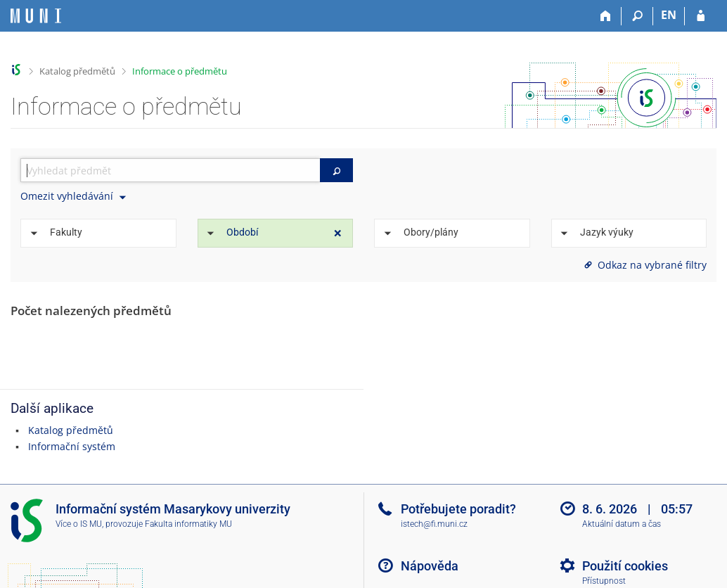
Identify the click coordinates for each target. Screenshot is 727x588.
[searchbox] (170, 170)
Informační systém (72, 446)
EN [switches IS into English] (669, 15)
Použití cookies (625, 566)
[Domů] (606, 16)
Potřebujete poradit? (458, 509)
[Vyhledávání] (637, 16)
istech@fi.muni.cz (434, 524)
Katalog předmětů (77, 71)
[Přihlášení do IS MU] (701, 16)
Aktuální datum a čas (622, 524)
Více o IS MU (79, 524)
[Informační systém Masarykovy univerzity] (36, 16)
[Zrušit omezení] (338, 234)
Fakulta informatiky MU (188, 524)
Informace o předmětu (180, 71)
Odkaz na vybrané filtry (644, 265)
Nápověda (430, 566)
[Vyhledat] (336, 170)
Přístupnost (604, 581)
